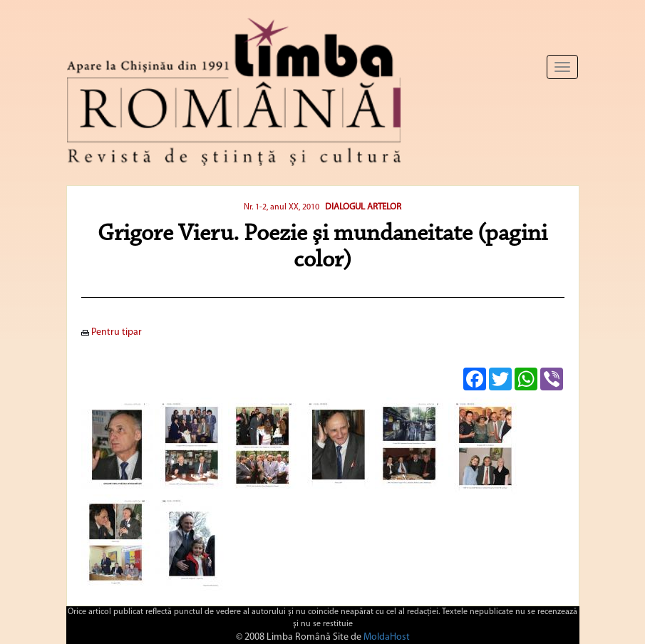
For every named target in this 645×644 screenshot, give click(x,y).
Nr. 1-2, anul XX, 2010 (282, 207)
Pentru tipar (112, 332)
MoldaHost (387, 637)
